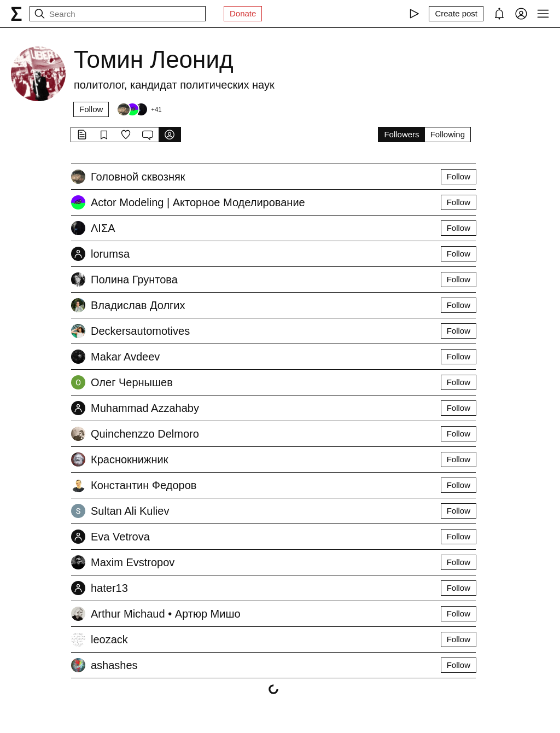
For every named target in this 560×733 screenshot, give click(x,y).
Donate (243, 13)
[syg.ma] (16, 14)
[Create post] (456, 14)
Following (448, 134)
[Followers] (139, 109)
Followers (401, 134)
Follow (91, 109)
